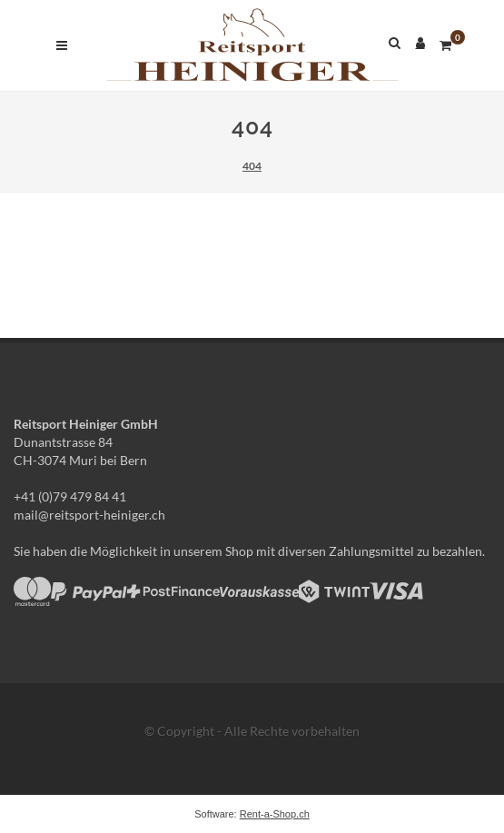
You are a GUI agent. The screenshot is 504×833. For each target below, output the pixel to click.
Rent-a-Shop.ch (275, 814)
